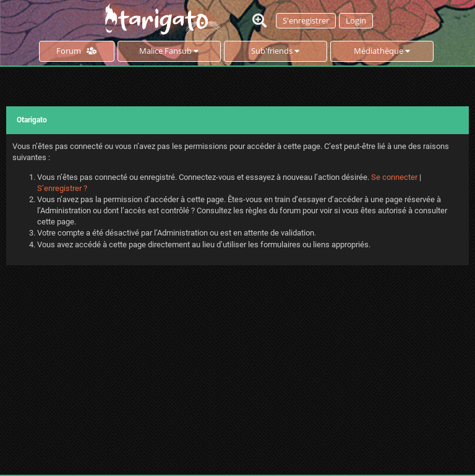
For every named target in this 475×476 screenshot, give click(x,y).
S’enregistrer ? (62, 188)
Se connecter (394, 177)
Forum (76, 51)
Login (356, 20)
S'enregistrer (306, 20)
